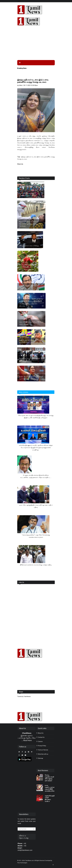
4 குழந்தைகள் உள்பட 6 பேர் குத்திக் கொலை (30, 359)
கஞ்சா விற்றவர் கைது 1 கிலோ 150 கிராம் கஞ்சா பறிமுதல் (31, 323)
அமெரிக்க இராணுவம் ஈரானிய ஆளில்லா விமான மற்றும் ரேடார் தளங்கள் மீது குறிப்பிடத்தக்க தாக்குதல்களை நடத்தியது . (36, 448)
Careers (40, 741)
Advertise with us (42, 754)
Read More (28, 740)
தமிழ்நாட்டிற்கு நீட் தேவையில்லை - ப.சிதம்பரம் (30, 287)
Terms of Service (42, 750)
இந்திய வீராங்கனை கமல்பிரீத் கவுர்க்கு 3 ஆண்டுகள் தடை (31, 378)
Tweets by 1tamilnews (24, 696)
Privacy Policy (41, 746)
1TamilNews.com (29, 861)
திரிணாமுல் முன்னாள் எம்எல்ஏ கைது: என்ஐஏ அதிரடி (36, 565)
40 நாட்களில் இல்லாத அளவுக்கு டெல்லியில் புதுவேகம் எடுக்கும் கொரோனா (29, 224)
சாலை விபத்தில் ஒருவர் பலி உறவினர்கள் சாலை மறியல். (27, 194)
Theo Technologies (22, 863)
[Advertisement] (36, 44)
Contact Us (40, 737)
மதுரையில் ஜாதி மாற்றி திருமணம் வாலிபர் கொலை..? (50, 799)
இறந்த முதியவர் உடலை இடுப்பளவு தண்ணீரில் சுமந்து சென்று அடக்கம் (33, 81)
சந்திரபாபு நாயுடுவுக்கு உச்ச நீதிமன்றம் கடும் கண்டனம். (30, 341)
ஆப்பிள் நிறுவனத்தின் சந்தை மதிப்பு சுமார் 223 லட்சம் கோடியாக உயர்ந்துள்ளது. (28, 267)
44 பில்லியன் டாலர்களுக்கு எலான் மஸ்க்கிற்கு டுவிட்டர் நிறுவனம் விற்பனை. (29, 304)
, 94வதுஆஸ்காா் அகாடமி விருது (29, 246)
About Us (40, 733)
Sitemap (40, 758)
